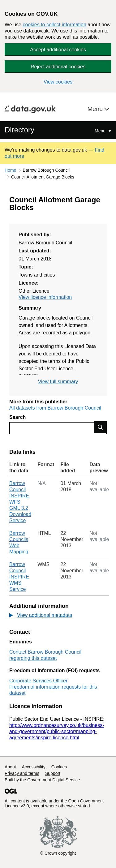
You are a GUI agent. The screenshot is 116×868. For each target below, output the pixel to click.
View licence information (45, 297)
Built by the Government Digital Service (42, 780)
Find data (101, 427)
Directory (19, 130)
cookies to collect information (54, 25)
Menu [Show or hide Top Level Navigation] (101, 131)
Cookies (59, 767)
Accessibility (33, 767)
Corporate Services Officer (38, 681)
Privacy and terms (22, 773)
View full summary (58, 382)
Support (53, 773)
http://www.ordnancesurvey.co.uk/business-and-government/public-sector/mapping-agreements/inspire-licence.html (57, 731)
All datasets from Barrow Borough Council (55, 408)
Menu (96, 109)
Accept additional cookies (58, 50)
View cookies (58, 82)
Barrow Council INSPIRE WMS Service (19, 577)
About (10, 767)
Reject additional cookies (58, 67)
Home (10, 170)
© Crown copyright (58, 853)
